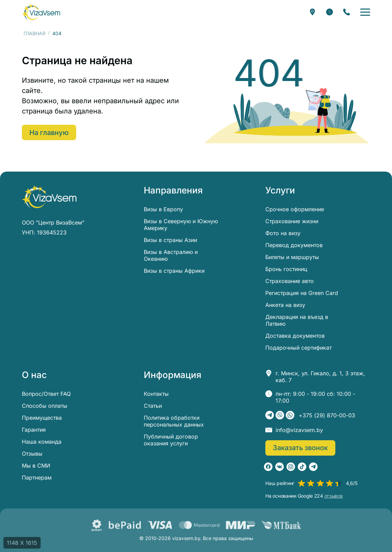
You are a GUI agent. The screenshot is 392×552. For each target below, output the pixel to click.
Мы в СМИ (36, 466)
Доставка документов (295, 336)
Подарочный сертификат (298, 348)
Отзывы (32, 454)
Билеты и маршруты (292, 257)
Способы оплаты (45, 406)
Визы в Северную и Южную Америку (181, 225)
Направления (173, 190)
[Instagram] (291, 467)
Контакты (156, 394)
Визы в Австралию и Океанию (171, 255)
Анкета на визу (285, 305)
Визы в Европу (163, 209)
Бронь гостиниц (286, 269)
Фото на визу (283, 233)
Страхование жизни (292, 221)
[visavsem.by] (41, 12)
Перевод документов (294, 245)
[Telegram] (270, 415)
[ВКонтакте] (279, 467)
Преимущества (42, 418)
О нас (34, 375)
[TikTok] (302, 467)
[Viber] (280, 415)
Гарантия (34, 430)
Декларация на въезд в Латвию (297, 320)
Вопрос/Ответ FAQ (46, 394)
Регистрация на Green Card (302, 293)
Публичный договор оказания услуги (171, 440)
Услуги (280, 190)
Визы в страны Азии (170, 240)
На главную (49, 133)
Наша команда (42, 442)
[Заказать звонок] (347, 12)
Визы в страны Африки (174, 271)
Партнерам (37, 477)
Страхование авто (290, 281)
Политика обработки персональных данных (174, 421)
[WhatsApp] (290, 415)
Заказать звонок (300, 448)
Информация (173, 375)
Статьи (153, 406)
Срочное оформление (295, 209)
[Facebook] (268, 467)
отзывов (334, 496)
